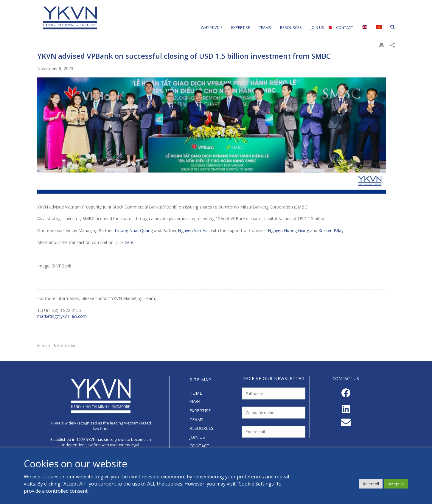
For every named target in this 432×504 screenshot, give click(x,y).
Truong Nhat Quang (133, 230)
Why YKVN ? (212, 27)
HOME (196, 393)
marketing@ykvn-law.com (62, 316)
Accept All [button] (396, 484)
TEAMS (196, 420)
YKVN (195, 402)
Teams (265, 27)
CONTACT (199, 446)
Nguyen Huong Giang (288, 230)
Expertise (241, 27)
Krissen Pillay (331, 230)
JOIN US (197, 437)
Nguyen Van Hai (193, 230)
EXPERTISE (200, 411)
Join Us (317, 27)
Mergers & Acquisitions (58, 346)
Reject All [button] (371, 484)
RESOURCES (201, 428)
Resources (291, 27)
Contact (345, 27)
